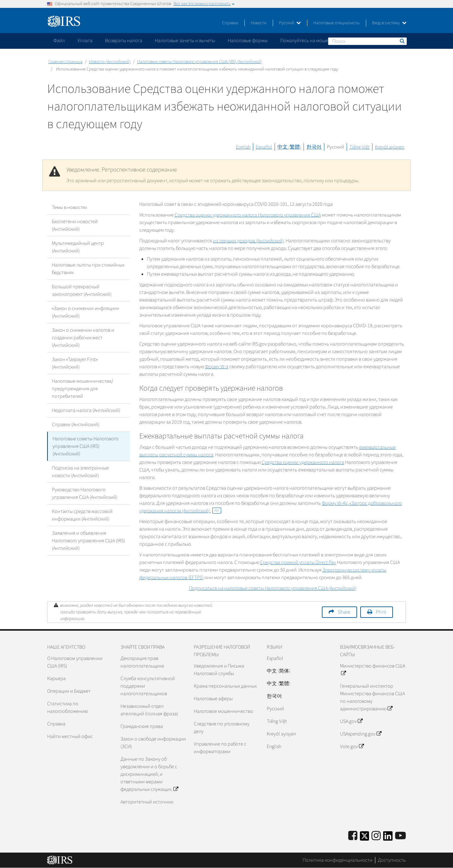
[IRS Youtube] (400, 836)
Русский (290, 23)
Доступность (392, 860)
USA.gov (351, 721)
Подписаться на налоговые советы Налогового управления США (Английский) (273, 588)
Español (264, 147)
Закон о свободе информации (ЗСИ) (153, 743)
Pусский (275, 709)
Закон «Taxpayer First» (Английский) (75, 363)
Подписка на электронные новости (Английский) (80, 472)
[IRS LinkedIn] (388, 838)
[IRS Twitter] (365, 838)
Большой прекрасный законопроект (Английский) (82, 290)
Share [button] (344, 612)
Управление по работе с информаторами (220, 748)
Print (381, 612)
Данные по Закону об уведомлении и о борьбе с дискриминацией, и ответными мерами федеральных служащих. (149, 774)
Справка (230, 23)
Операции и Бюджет (69, 691)
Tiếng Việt (360, 147)
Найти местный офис (70, 736)
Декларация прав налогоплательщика (142, 662)
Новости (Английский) (110, 62)
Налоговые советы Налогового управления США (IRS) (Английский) (200, 62)
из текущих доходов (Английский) (248, 241)
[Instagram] (376, 836)
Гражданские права (142, 726)
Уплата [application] (85, 41)
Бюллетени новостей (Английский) (75, 225)
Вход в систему (389, 23)
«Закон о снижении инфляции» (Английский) (85, 312)
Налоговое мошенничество (224, 711)
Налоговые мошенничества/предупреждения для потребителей (83, 389)
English (243, 147)
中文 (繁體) (289, 147)
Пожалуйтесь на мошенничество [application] (316, 41)
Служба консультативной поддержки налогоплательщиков (148, 686)
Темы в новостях (69, 207)
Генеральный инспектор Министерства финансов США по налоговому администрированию (372, 697)
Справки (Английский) (75, 425)
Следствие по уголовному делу (222, 728)
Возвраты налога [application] (124, 41)
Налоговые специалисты (336, 23)
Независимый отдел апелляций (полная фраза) (149, 710)
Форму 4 (217, 367)
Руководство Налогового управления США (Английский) (85, 493)
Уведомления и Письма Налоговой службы (219, 670)
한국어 (314, 147)
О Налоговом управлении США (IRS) (75, 662)
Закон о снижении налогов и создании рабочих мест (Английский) (83, 338)
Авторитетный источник (147, 802)
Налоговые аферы (213, 699)
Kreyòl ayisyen (390, 147)
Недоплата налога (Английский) (86, 410)
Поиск (402, 41)
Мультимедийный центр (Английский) (78, 247)
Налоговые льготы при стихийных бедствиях (88, 269)
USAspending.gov (361, 734)
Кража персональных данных (225, 686)
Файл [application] (59, 41)
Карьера (56, 679)
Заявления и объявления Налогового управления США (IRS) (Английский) (88, 541)
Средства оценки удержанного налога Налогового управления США (248, 215)
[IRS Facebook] (353, 836)
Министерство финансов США (373, 670)
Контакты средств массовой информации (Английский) (82, 515)
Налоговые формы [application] (248, 41)
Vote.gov (352, 747)
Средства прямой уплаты (298, 562)
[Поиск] (367, 41)
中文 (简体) (279, 671)
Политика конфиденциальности (338, 860)
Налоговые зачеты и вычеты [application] (185, 41)
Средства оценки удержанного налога (303, 462)
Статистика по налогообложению (67, 707)
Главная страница (65, 62)
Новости (259, 23)
